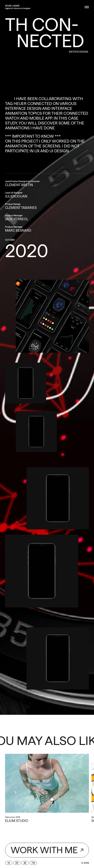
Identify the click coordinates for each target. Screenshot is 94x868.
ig (9, 863)
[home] (12, 6)
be (25, 863)
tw (33, 863)
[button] (86, 7)
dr (17, 863)
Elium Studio (17, 821)
